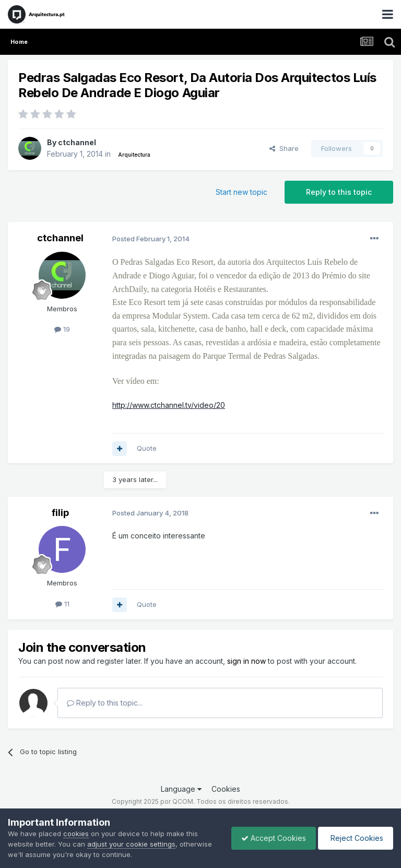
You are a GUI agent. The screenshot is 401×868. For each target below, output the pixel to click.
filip (60, 513)
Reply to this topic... (105, 703)
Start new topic (241, 192)
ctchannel (77, 142)
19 (62, 329)
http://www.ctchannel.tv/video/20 (169, 405)
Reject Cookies (355, 838)
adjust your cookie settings (131, 844)
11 (62, 604)
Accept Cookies (271, 838)
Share (284, 148)
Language (181, 789)
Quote (147, 448)
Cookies (226, 789)
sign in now (246, 661)
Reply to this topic (339, 192)
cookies (76, 834)
